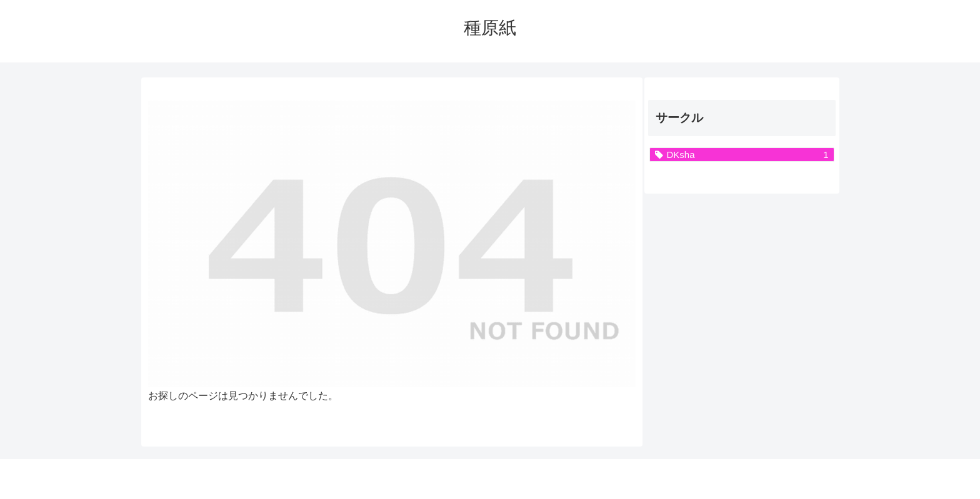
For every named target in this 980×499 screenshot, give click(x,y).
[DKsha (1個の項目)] (742, 155)
